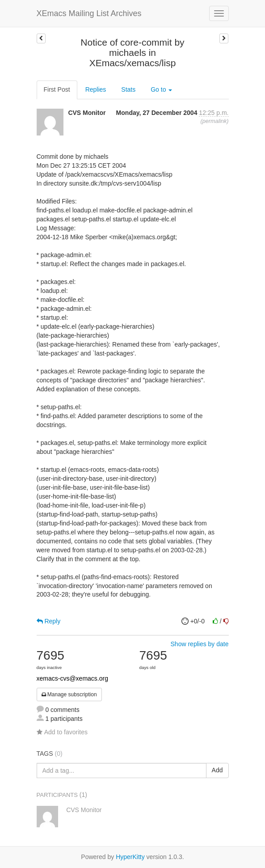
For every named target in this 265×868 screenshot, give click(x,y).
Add (217, 770)
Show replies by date (200, 644)
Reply (49, 621)
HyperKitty (130, 857)
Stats (128, 89)
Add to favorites (62, 732)
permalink (215, 121)
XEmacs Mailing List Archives (89, 13)
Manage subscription (69, 694)
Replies (96, 89)
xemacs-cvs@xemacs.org (72, 678)
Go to (161, 89)
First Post (57, 89)
